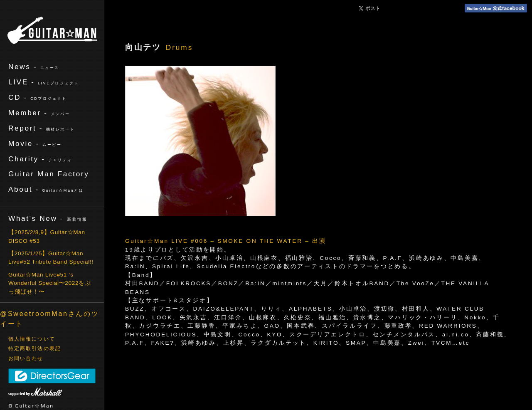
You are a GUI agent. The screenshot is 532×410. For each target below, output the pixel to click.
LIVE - (44, 82)
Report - (42, 128)
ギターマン (52, 30)
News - (34, 67)
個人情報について (32, 339)
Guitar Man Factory (49, 174)
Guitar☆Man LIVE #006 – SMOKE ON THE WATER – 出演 (225, 241)
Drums (179, 47)
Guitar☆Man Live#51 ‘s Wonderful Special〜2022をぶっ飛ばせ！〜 (50, 283)
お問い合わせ (26, 358)
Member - (39, 113)
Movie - (35, 143)
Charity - (40, 159)
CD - (38, 97)
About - (46, 189)
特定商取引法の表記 (35, 348)
